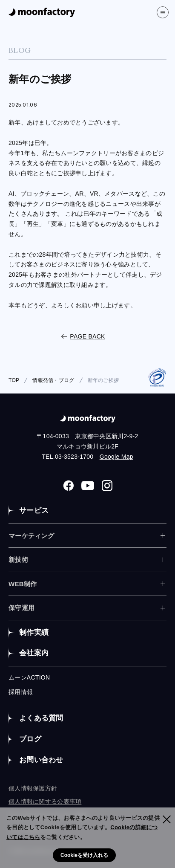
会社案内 (34, 653)
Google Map (116, 457)
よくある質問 (41, 718)
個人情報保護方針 (33, 788)
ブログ (30, 739)
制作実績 (34, 632)
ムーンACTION (29, 677)
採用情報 (21, 692)
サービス (34, 511)
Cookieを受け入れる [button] (84, 855)
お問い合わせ (41, 760)
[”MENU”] (163, 12)
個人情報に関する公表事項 (45, 801)
